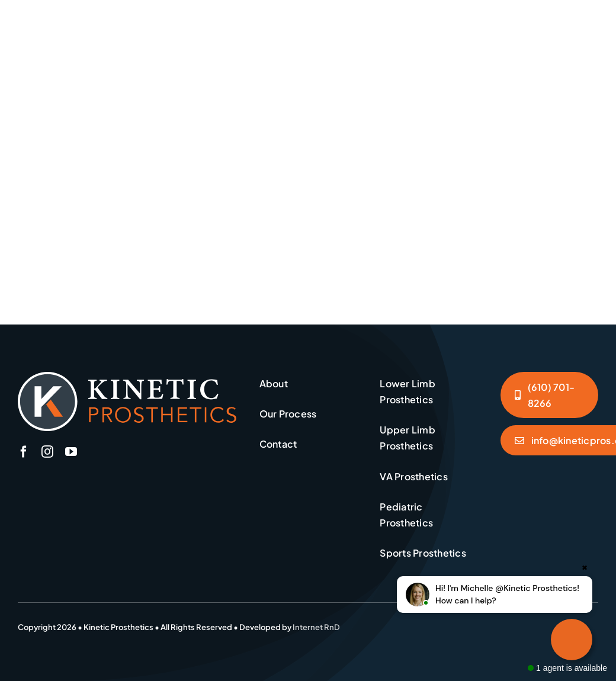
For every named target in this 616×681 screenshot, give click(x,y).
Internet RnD (316, 627)
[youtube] (71, 452)
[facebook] (24, 452)
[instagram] (47, 452)
